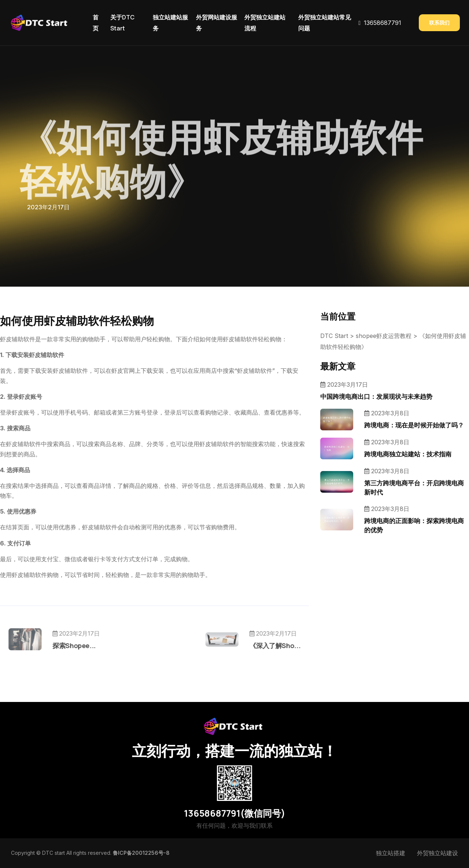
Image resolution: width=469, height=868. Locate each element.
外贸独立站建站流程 (265, 23)
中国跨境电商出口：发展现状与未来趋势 (376, 396)
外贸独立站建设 (437, 853)
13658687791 (383, 23)
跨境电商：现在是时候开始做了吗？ (414, 425)
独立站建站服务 (170, 23)
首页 (96, 23)
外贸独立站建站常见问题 (325, 23)
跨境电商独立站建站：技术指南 (408, 454)
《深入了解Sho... (250, 646)
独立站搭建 (391, 853)
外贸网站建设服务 (217, 23)
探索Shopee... (99, 646)
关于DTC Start (122, 23)
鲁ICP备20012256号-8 (141, 853)
